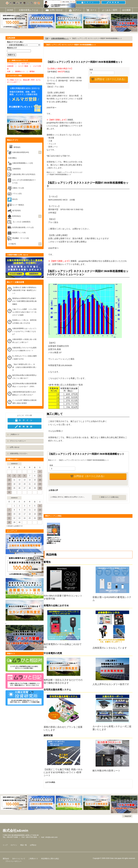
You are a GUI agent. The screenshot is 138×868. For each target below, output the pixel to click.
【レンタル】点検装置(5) (21, 222)
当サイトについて (19, 859)
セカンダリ (26, 64)
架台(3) (15, 199)
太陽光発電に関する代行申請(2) (24, 174)
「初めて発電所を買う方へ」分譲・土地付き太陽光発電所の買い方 (24, 367)
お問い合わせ (15, 447)
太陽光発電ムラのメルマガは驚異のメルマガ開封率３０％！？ (24, 349)
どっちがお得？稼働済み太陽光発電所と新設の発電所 (24, 402)
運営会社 (6, 859)
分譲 (9, 71)
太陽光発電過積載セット (60, 38)
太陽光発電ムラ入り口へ (19, 454)
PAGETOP (128, 816)
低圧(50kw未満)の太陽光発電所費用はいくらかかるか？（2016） (24, 385)
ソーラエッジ (12, 64)
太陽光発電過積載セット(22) (23, 163)
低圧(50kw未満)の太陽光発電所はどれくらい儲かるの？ (24, 377)
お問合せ (33, 845)
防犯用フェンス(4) (19, 233)
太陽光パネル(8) (18, 188)
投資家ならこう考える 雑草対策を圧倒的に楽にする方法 (24, 322)
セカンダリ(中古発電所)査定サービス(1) (24, 181)
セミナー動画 (23, 66)
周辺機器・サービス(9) (21, 238)
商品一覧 (24, 845)
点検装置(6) (16, 169)
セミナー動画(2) (18, 205)
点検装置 (10, 66)
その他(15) (12, 244)
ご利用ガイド (15, 434)
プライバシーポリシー (18, 441)
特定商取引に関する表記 (50, 859)
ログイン (14, 845)
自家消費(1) (12, 158)
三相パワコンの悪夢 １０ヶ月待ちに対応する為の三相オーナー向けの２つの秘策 (24, 312)
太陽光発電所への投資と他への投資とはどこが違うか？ (24, 341)
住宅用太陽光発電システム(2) (23, 227)
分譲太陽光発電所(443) (21, 152)
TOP (47, 38)
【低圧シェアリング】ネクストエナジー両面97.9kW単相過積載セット (54, 540)
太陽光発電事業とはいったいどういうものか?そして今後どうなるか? (24, 331)
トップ (5, 845)
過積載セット (20, 71)
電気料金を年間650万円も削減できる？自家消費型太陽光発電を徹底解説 (24, 301)
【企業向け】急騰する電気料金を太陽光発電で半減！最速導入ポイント (24, 290)
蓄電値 (32, 71)
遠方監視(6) (16, 211)
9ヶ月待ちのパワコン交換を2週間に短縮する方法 (24, 357)
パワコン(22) (17, 194)
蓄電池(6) (17, 147)
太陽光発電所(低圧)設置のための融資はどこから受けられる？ (24, 393)
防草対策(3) (16, 216)
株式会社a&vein (15, 831)
